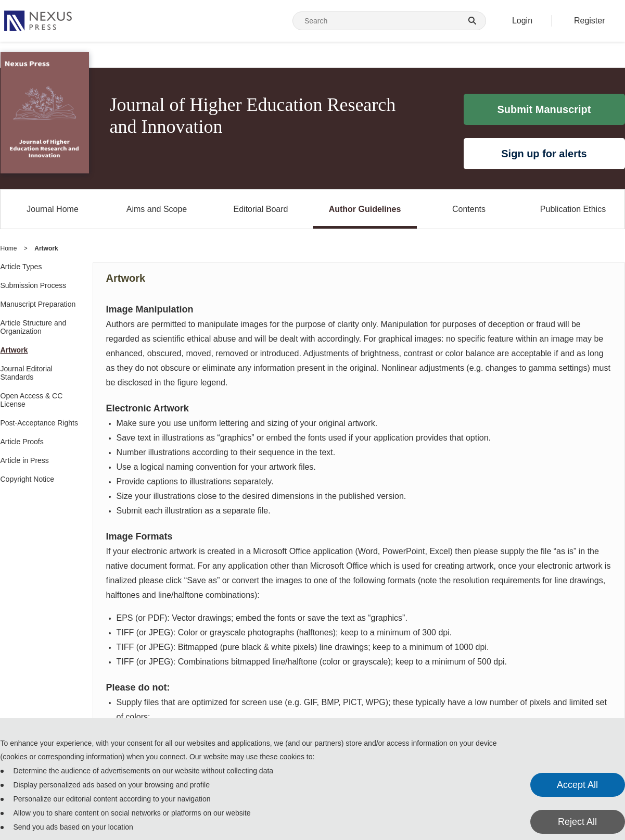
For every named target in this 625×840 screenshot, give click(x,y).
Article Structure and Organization (34, 327)
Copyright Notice (28, 479)
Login (522, 21)
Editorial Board (261, 209)
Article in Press (25, 460)
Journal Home (53, 209)
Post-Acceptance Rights (39, 423)
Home (9, 248)
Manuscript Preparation (38, 304)
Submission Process (34, 285)
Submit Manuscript (544, 109)
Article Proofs (22, 442)
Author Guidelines (365, 209)
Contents (469, 209)
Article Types (21, 267)
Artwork (14, 350)
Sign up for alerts (544, 154)
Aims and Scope (157, 209)
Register (590, 21)
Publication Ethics (573, 209)
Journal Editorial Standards (27, 373)
